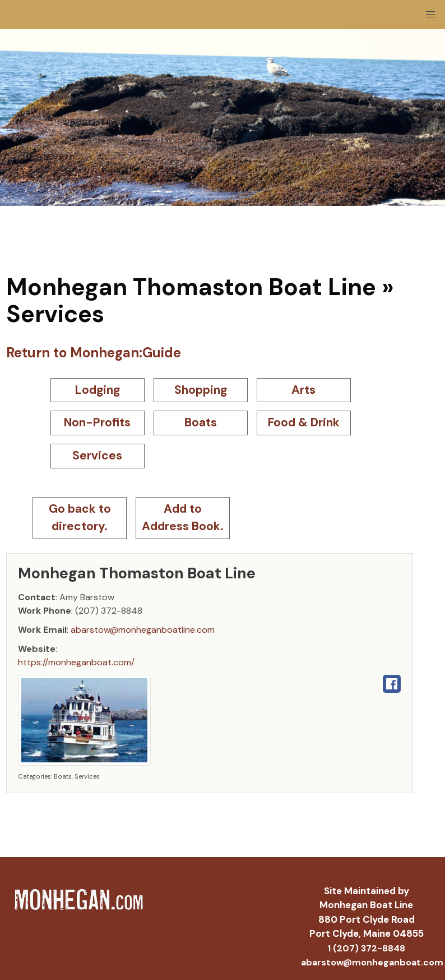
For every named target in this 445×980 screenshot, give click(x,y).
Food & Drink (304, 422)
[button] (430, 15)
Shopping (201, 390)
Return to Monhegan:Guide (94, 353)
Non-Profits (97, 422)
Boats (201, 422)
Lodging (98, 390)
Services (97, 456)
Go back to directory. (80, 518)
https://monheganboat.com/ (76, 662)
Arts (303, 390)
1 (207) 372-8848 (366, 948)
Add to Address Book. (183, 518)
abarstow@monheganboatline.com (143, 630)
